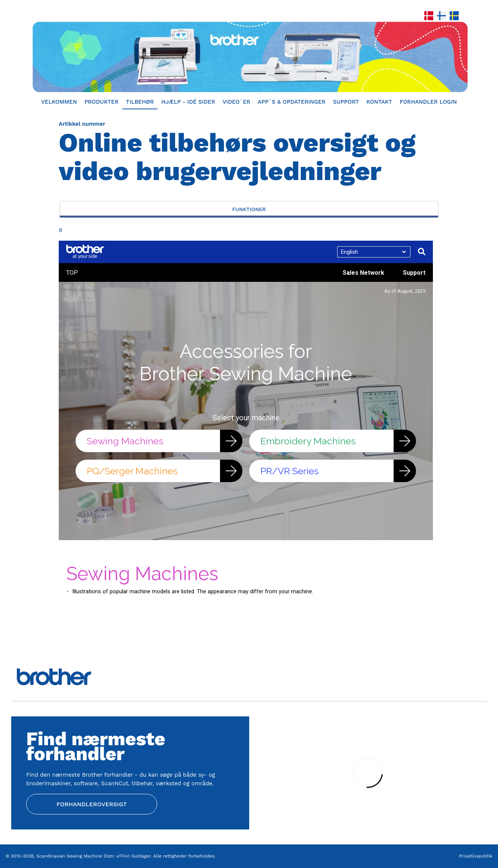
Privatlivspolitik (476, 856)
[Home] (249, 57)
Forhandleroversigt (92, 804)
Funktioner (249, 209)
